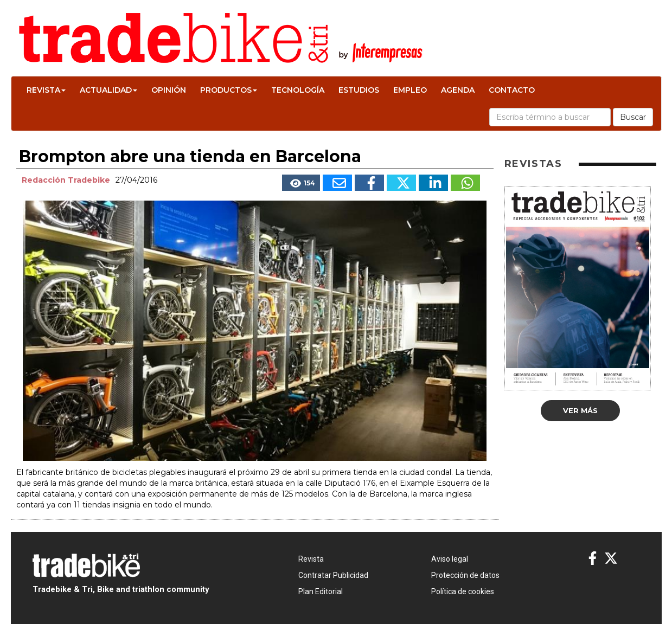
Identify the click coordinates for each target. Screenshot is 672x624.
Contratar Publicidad (333, 575)
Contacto (512, 90)
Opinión (169, 90)
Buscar (633, 117)
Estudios (359, 90)
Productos (229, 90)
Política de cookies (463, 591)
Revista (46, 90)
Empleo (410, 90)
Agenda (458, 90)
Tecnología (298, 90)
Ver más (580, 410)
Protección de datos (465, 575)
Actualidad (108, 90)
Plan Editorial (321, 591)
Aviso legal (450, 559)
